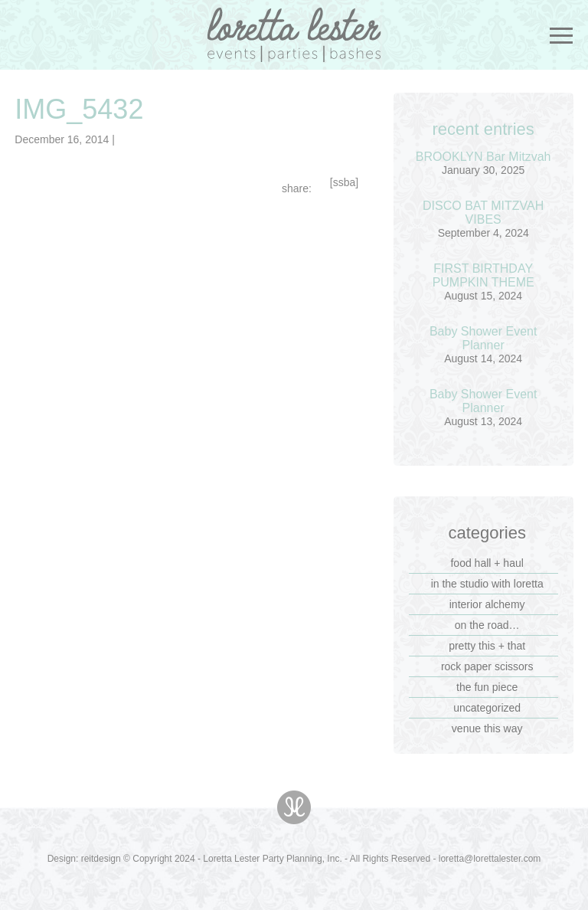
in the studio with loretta (487, 584)
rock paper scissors (487, 666)
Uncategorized (487, 708)
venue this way (487, 728)
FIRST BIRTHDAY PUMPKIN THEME (483, 275)
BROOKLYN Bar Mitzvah (483, 157)
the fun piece (487, 687)
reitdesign (101, 859)
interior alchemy (487, 604)
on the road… (487, 625)
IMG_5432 (79, 109)
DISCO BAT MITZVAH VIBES (483, 213)
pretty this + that (487, 646)
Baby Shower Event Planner (483, 338)
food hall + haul (487, 563)
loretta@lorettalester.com (490, 859)
